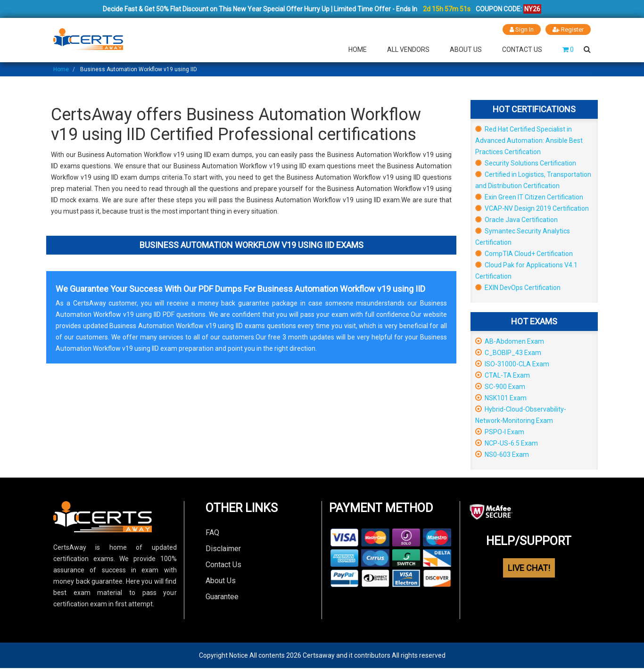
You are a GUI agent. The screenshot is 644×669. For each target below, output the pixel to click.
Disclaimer (223, 548)
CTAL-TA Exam (503, 375)
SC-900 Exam (500, 386)
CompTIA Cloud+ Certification (524, 253)
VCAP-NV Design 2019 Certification (532, 208)
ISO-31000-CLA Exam (512, 363)
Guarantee (222, 596)
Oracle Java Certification (516, 219)
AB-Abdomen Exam (510, 341)
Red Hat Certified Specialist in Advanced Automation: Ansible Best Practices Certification (529, 140)
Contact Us (522, 49)
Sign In (522, 29)
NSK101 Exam (501, 397)
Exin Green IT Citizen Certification (529, 197)
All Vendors (408, 49)
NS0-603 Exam (502, 454)
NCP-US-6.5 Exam (507, 443)
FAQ (212, 532)
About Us (466, 49)
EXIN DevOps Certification (518, 287)
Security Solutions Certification (526, 163)
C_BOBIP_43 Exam (508, 352)
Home (358, 49)
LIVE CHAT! (529, 567)
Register (568, 29)
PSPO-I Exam (500, 431)
